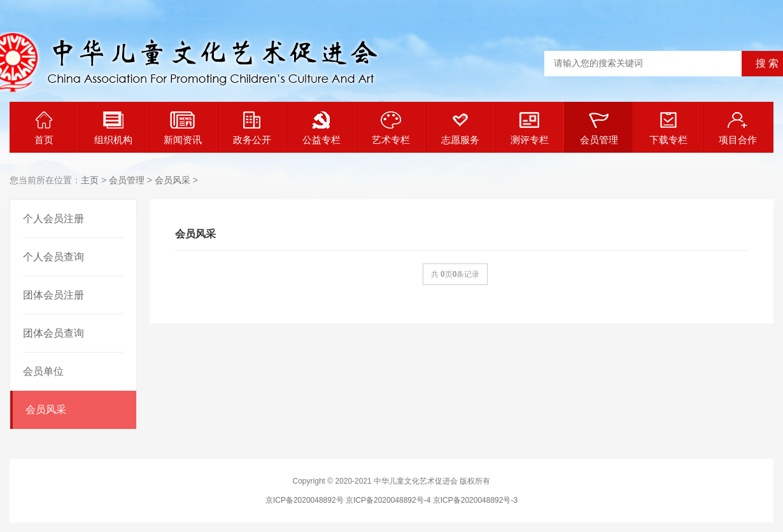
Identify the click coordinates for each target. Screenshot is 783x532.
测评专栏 (530, 128)
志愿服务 (460, 128)
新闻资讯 (183, 128)
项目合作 (738, 128)
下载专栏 (668, 128)
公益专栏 (321, 128)
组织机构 (113, 128)
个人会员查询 (53, 257)
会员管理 (599, 128)
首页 (44, 128)
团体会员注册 (53, 295)
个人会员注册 (53, 219)
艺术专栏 (391, 128)
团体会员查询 (53, 333)
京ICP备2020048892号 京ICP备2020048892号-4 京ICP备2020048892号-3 (391, 500)
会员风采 (173, 180)
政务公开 (252, 128)
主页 (90, 180)
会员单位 (43, 371)
